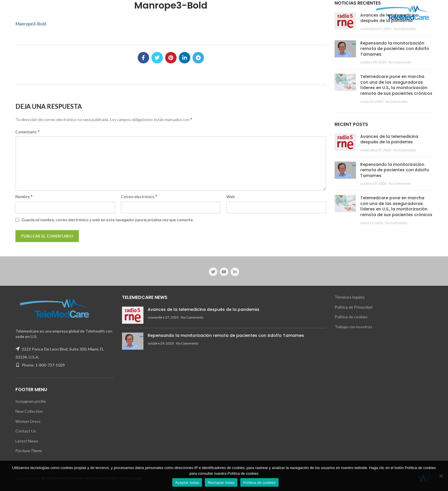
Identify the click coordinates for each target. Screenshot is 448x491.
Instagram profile (31, 401)
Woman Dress (28, 421)
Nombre (24, 196)
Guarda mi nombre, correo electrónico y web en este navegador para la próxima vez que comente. (108, 220)
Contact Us (26, 431)
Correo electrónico (139, 196)
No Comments (405, 29)
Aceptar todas (187, 483)
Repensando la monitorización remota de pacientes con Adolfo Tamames (395, 49)
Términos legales (350, 297)
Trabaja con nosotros (353, 327)
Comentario (27, 131)
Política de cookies (351, 317)
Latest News (27, 441)
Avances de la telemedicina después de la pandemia (389, 139)
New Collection (29, 411)
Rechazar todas (221, 483)
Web (231, 197)
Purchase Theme (29, 451)
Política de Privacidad (353, 307)
